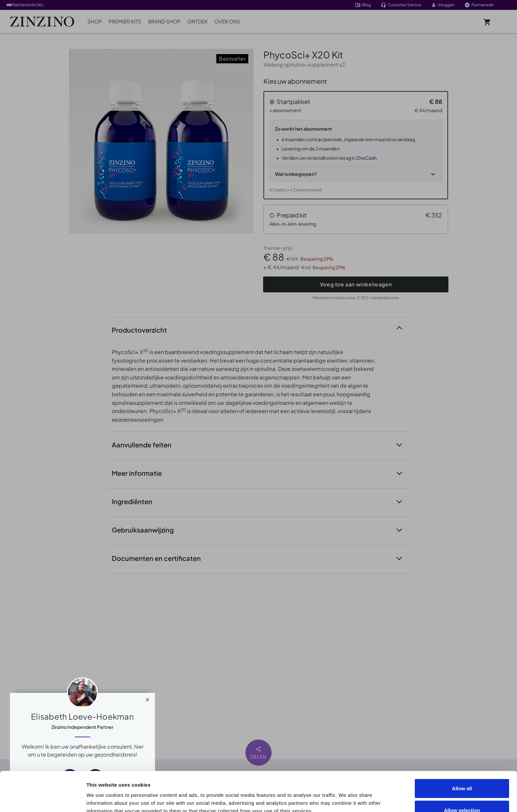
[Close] (148, 698)
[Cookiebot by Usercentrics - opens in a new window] (43, 799)
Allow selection (462, 773)
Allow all (462, 751)
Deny (462, 794)
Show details (373, 795)
